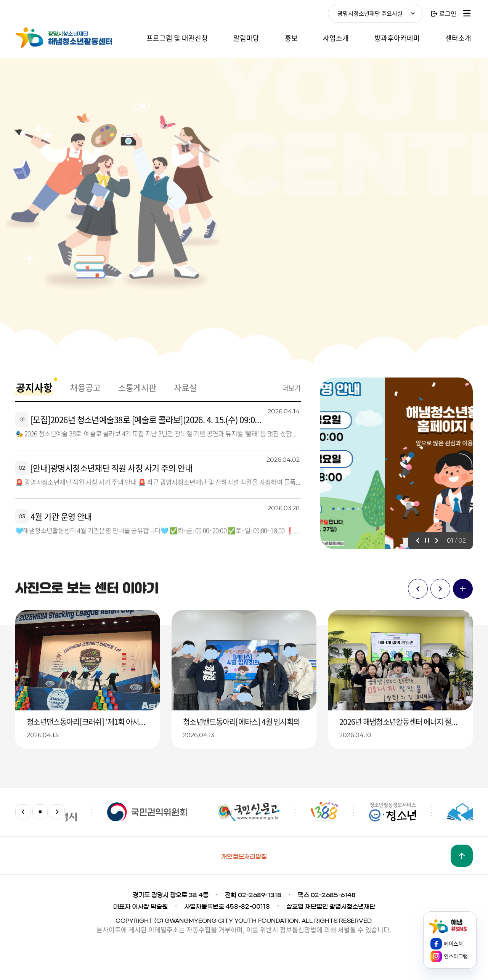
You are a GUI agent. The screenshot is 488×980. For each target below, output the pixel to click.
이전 (417, 541)
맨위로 (462, 856)
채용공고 (85, 387)
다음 (437, 541)
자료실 (185, 387)
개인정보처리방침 (244, 856)
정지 (427, 541)
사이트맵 (467, 13)
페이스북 (453, 943)
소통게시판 (137, 387)
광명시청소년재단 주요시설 (370, 13)
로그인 (448, 13)
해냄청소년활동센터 (72, 38)
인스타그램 (456, 956)
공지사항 (34, 387)
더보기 (291, 388)
